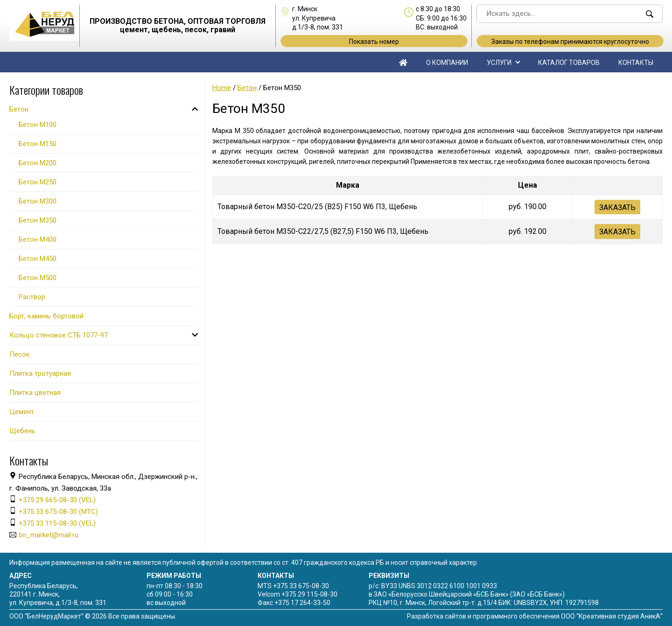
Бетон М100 (38, 125)
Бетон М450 (38, 259)
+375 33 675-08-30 (301, 586)
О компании (447, 63)
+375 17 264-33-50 (302, 603)
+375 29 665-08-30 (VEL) (57, 500)
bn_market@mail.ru (49, 535)
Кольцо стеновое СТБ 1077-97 (59, 335)
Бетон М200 (38, 163)
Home (222, 88)
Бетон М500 (38, 278)
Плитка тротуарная (40, 373)
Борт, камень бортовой (46, 316)
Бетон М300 (38, 201)
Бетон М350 (38, 220)
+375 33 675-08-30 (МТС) (58, 512)
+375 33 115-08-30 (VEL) (57, 523)
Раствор (32, 297)
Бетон (247, 88)
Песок (20, 354)
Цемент (22, 412)
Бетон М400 (38, 239)
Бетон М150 (38, 144)
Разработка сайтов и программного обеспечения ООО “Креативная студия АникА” (535, 616)
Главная (403, 62)
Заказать (617, 207)
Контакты (636, 63)
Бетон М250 (38, 182)
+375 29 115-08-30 (309, 594)
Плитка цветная (35, 393)
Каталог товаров (569, 63)
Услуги (499, 63)
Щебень (22, 431)
